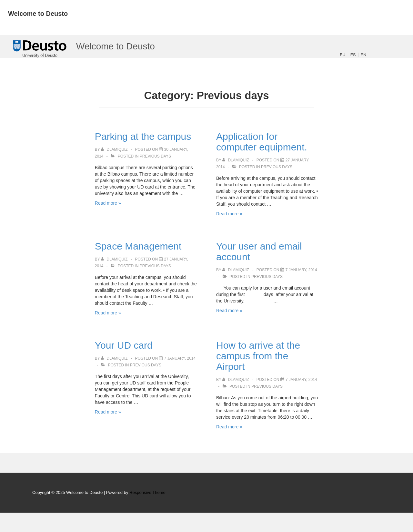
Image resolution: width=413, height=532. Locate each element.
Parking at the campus (143, 136)
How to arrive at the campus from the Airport (258, 356)
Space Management (138, 246)
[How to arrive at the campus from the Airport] (301, 380)
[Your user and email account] (301, 270)
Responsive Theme (147, 492)
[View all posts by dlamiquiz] (115, 149)
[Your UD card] (180, 358)
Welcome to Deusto (38, 14)
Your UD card (124, 345)
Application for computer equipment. (262, 142)
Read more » (108, 203)
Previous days (155, 156)
